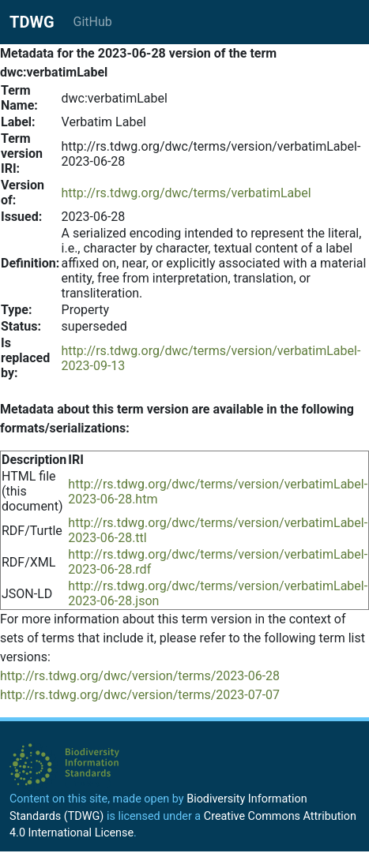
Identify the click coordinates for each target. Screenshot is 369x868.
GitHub (93, 22)
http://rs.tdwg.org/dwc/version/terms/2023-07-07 (140, 695)
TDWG (32, 22)
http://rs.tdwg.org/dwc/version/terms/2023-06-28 (140, 676)
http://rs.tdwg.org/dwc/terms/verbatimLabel (186, 193)
